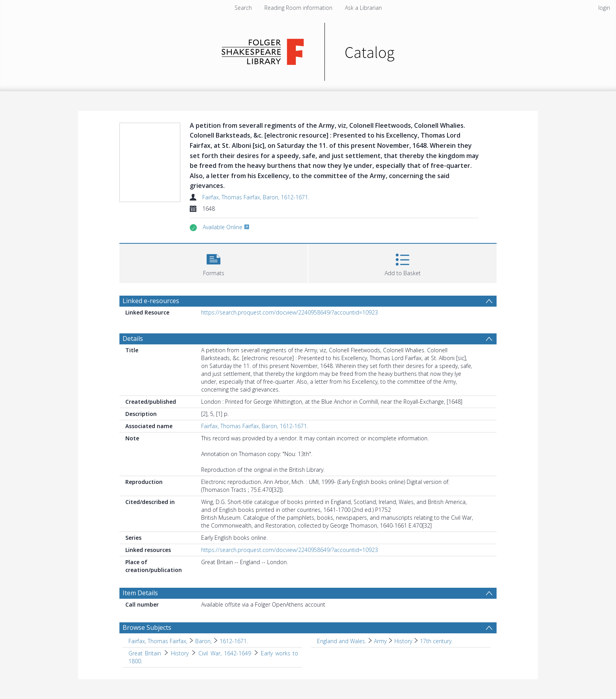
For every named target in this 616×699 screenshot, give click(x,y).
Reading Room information (298, 8)
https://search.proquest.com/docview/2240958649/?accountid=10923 (290, 312)
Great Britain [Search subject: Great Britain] (145, 653)
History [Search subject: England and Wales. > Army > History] (403, 641)
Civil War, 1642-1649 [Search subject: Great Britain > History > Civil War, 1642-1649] (225, 653)
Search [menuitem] (243, 8)
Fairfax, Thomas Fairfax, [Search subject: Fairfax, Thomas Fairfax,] (158, 641)
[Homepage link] (308, 50)
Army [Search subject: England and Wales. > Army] (380, 641)
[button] (214, 262)
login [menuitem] (604, 8)
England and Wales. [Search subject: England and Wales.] (342, 641)
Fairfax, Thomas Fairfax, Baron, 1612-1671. (256, 197)
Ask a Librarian (363, 8)
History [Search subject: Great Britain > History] (180, 653)
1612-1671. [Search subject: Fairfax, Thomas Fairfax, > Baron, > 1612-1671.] (234, 641)
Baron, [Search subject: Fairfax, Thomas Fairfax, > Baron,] (203, 641)
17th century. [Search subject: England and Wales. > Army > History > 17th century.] (436, 641)
